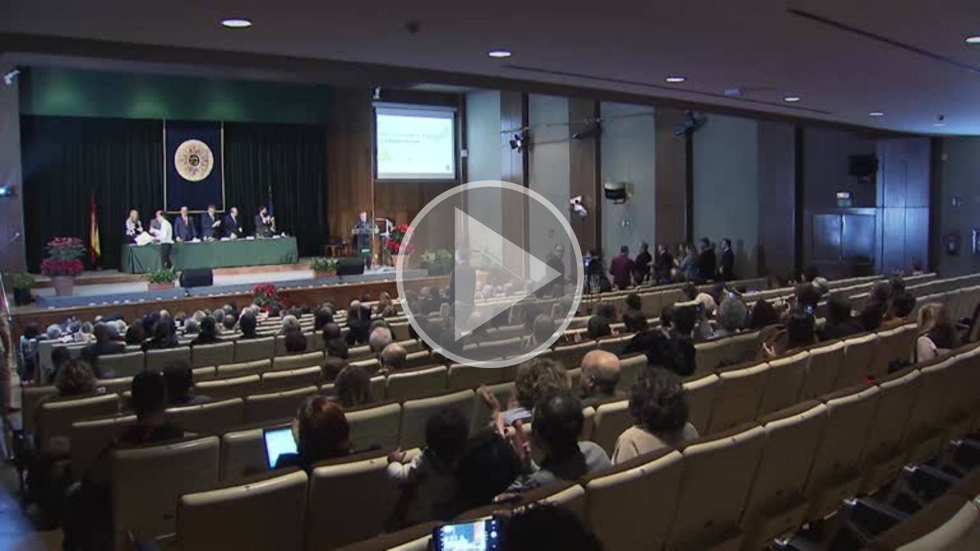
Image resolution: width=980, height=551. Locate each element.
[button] (490, 275)
